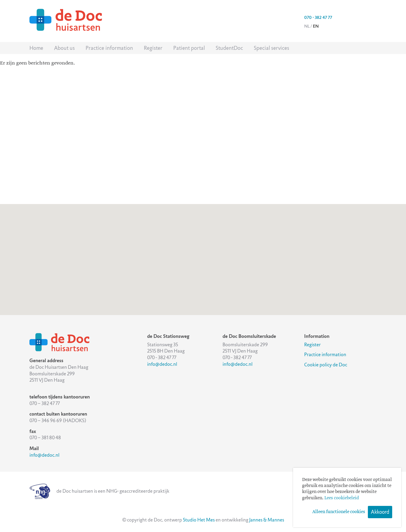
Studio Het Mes (199, 520)
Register (153, 48)
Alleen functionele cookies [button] (339, 512)
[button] (203, 254)
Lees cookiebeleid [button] (342, 498)
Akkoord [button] (380, 512)
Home (36, 48)
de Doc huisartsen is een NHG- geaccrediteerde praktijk (99, 491)
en (316, 26)
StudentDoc (229, 48)
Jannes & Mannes (267, 520)
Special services (271, 48)
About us (64, 48)
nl (307, 26)
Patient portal (189, 48)
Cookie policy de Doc (326, 365)
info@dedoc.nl (44, 455)
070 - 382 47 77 (318, 17)
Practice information (109, 48)
